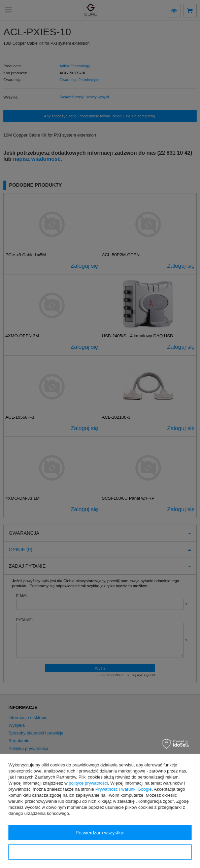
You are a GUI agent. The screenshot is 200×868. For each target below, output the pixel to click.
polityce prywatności (88, 783)
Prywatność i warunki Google (124, 789)
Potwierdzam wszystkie (100, 833)
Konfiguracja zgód (100, 852)
